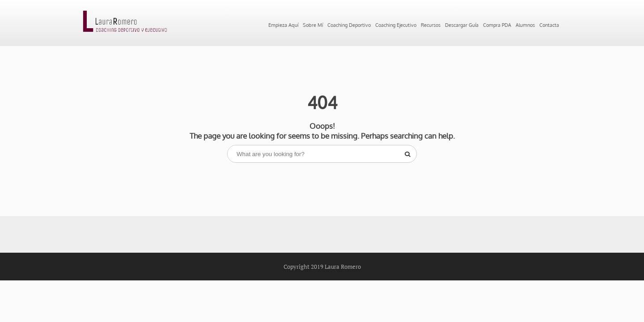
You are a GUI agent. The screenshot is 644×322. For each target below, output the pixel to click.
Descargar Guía (470, 24)
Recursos (422, 24)
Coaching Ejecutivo (368, 24)
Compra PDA (524, 24)
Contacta (226, 57)
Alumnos (188, 57)
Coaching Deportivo (296, 24)
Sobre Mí (241, 24)
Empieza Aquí (196, 24)
